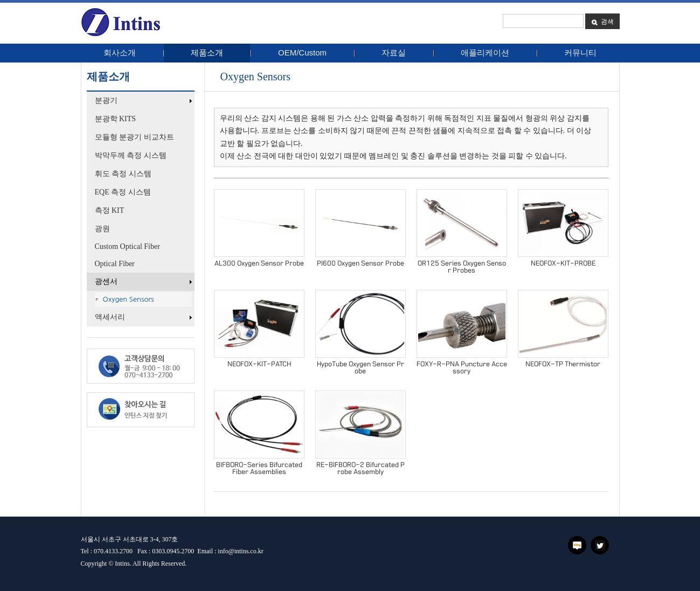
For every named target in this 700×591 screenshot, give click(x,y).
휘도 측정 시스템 (123, 174)
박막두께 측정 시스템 (131, 155)
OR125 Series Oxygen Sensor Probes (462, 267)
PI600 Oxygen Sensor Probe (361, 263)
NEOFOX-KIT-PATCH (259, 364)
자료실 (394, 53)
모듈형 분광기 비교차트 (134, 137)
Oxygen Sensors (129, 299)
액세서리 (145, 317)
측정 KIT (110, 210)
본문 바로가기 (0, 7)
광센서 (145, 282)
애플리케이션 (485, 53)
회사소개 (120, 53)
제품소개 (207, 53)
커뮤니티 (580, 53)
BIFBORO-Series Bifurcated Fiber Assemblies (259, 468)
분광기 (145, 101)
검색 (602, 21)
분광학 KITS (116, 119)
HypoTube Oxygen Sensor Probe (361, 368)
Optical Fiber (115, 264)
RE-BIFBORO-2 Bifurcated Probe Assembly (361, 468)
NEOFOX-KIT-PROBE (563, 263)
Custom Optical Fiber (127, 246)
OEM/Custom (302, 53)
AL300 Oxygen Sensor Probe (259, 263)
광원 (102, 229)
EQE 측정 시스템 (123, 192)
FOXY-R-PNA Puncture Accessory (462, 368)
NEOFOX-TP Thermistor (563, 364)
